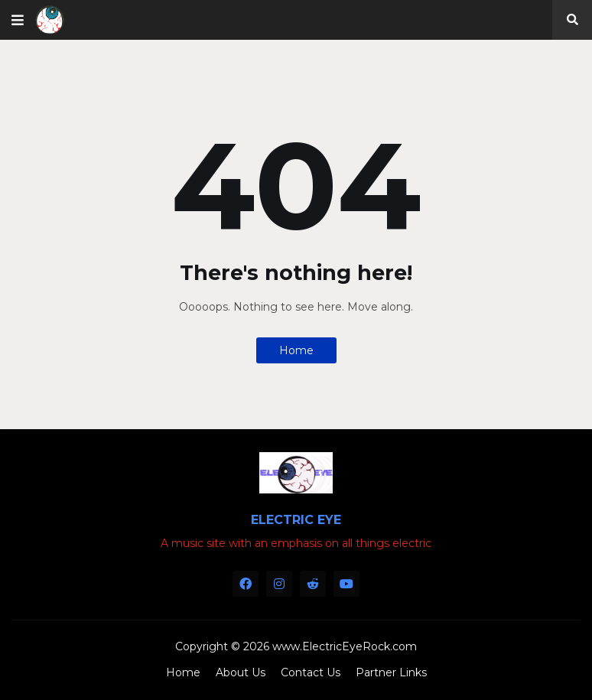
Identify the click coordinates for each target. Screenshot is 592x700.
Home (296, 350)
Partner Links (391, 672)
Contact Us (311, 672)
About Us (241, 672)
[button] (18, 20)
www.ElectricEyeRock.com (345, 646)
